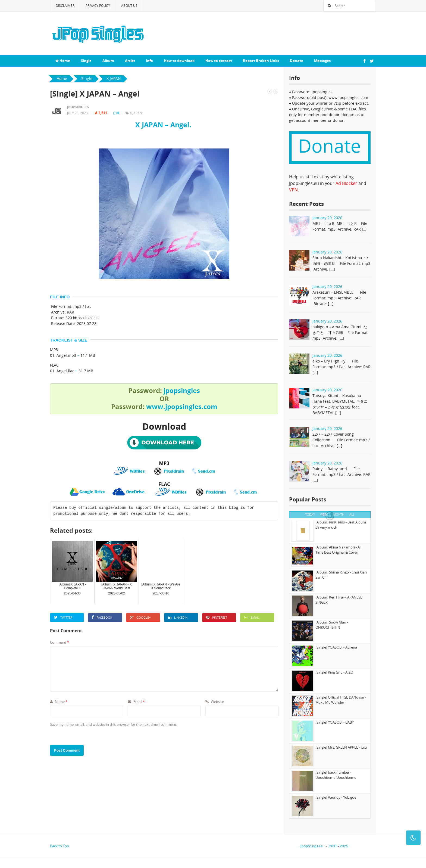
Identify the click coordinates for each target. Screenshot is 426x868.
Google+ (140, 617)
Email (252, 617)
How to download (179, 61)
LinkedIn (178, 617)
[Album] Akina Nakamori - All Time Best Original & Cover (338, 550)
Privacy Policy (98, 6)
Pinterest (217, 617)
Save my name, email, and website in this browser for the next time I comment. (114, 724)
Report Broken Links (261, 61)
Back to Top (59, 846)
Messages (322, 61)
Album (108, 61)
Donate (297, 61)
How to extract (219, 61)
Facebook (102, 617)
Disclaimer (65, 6)
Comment (59, 642)
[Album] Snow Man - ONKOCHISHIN (332, 625)
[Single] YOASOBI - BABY (335, 722)
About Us (129, 6)
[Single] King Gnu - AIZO (334, 672)
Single (86, 61)
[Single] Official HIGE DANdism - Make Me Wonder (341, 700)
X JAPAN (136, 113)
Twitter (63, 617)
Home (63, 61)
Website (215, 702)
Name (59, 702)
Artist (130, 61)
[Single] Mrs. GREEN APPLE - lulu (341, 747)
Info (149, 61)
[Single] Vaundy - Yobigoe (336, 797)
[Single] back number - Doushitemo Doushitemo (336, 775)
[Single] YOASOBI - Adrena (336, 647)
